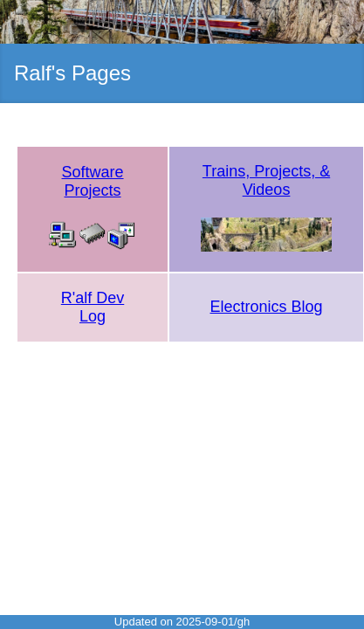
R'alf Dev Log (93, 307)
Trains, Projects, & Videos (266, 180)
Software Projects (93, 181)
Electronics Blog (267, 307)
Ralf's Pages (72, 73)
